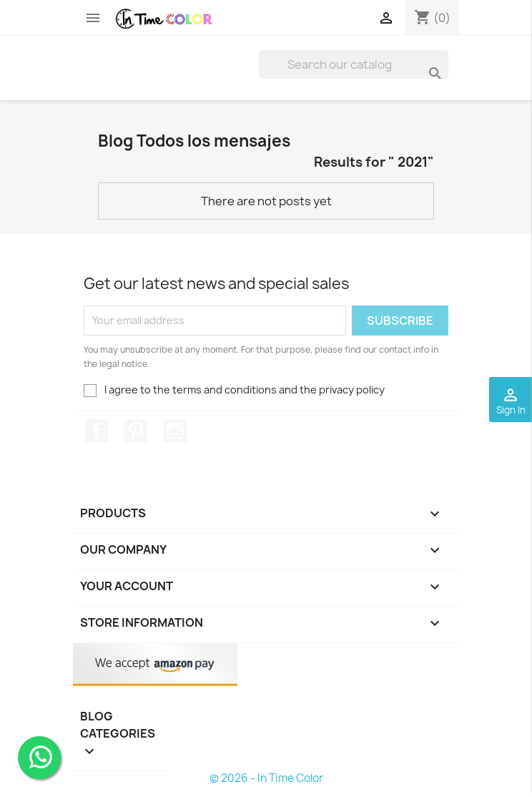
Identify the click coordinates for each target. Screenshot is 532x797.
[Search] (354, 64)
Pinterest (136, 431)
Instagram (175, 431)
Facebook (97, 431)
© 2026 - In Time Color (266, 778)
